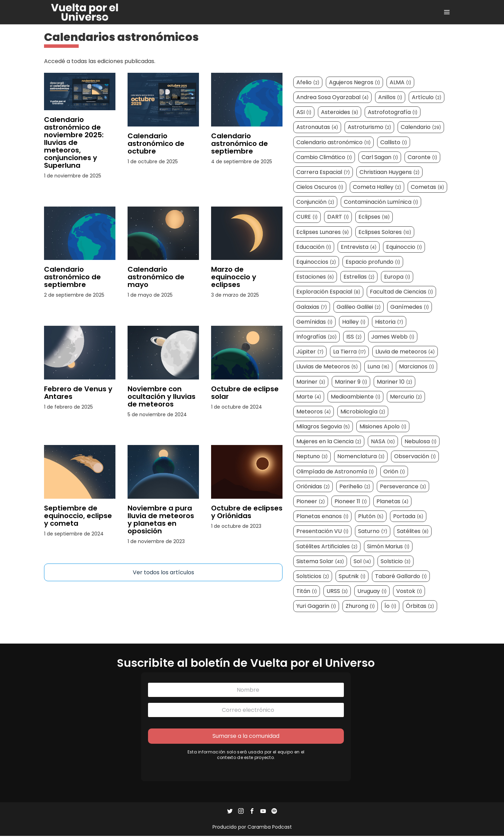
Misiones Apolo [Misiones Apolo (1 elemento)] (383, 427)
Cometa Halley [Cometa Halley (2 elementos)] (377, 188)
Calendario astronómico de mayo (156, 277)
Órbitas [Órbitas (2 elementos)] (420, 607)
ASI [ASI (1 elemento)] (304, 113)
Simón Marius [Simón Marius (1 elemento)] (389, 547)
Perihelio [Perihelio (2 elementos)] (355, 487)
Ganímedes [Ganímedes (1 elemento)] (410, 307)
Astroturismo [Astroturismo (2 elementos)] (370, 128)
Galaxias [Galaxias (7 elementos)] (312, 307)
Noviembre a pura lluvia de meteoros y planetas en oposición (161, 520)
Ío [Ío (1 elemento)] (391, 607)
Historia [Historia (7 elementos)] (389, 322)
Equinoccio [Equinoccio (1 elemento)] (404, 247)
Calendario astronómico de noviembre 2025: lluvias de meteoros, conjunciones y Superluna (74, 142)
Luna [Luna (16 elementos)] (379, 367)
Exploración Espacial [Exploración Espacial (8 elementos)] (329, 292)
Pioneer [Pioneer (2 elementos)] (311, 502)
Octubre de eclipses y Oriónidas (247, 512)
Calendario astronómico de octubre (156, 143)
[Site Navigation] (447, 12)
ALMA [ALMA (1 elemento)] (401, 83)
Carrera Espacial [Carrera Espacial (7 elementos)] (323, 172)
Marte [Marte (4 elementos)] (309, 397)
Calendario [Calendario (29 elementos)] (421, 128)
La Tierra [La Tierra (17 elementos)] (350, 352)
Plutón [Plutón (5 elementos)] (371, 517)
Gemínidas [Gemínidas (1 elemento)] (315, 322)
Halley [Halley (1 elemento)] (354, 322)
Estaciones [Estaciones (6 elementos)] (315, 277)
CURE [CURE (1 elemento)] (307, 217)
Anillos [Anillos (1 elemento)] (390, 98)
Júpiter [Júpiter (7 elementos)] (310, 352)
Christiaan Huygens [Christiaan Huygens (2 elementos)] (390, 172)
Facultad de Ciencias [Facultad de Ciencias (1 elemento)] (402, 292)
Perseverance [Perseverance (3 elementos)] (403, 487)
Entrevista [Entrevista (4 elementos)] (359, 247)
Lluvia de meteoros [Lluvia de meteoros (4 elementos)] (405, 352)
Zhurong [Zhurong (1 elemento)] (360, 607)
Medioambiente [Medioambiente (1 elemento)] (356, 397)
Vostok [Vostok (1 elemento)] (409, 592)
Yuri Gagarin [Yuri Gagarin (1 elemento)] (316, 607)
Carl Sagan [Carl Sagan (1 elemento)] (380, 158)
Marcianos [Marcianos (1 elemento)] (417, 367)
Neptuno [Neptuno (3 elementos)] (312, 457)
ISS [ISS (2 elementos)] (354, 337)
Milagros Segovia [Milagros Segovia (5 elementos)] (323, 427)
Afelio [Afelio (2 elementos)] (308, 83)
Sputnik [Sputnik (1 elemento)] (352, 577)
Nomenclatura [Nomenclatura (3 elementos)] (361, 457)
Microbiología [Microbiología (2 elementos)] (363, 412)
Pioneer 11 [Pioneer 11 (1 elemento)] (351, 502)
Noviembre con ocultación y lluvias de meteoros (162, 396)
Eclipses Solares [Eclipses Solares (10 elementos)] (385, 232)
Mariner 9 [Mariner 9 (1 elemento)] (351, 382)
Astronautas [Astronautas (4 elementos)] (318, 128)
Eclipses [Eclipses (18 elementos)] (374, 217)
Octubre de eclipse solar (245, 393)
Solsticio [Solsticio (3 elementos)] (396, 562)
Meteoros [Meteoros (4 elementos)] (314, 412)
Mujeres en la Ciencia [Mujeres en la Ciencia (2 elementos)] (329, 442)
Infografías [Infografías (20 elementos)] (317, 337)
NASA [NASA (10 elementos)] (383, 442)
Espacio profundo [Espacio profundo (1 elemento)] (373, 262)
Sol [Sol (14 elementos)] (363, 562)
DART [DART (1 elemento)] (338, 217)
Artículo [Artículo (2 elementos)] (427, 98)
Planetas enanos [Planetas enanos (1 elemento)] (323, 517)
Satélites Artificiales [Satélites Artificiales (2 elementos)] (327, 547)
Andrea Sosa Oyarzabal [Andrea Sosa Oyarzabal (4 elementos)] (333, 98)
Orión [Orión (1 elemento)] (394, 472)
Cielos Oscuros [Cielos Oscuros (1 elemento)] (320, 188)
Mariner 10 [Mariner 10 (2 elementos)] (395, 382)
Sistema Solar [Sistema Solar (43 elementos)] (320, 562)
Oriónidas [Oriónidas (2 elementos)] (313, 487)
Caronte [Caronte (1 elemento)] (423, 158)
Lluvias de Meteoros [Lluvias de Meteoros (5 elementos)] (327, 367)
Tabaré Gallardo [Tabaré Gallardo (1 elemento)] (401, 577)
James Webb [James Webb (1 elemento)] (393, 337)
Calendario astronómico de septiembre (240, 143)
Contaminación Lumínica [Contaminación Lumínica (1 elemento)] (381, 203)
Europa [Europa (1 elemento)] (397, 277)
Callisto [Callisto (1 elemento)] (394, 143)
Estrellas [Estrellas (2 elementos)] (359, 277)
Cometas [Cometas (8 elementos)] (428, 188)
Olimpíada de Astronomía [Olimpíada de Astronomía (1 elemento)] (335, 472)
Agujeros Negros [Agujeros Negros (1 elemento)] (355, 83)
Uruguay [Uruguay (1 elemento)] (372, 592)
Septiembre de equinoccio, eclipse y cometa (78, 516)
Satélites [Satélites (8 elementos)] (413, 532)
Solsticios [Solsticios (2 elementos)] (313, 577)
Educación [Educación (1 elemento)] (314, 247)
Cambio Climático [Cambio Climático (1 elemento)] (324, 158)
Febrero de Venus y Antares (78, 393)
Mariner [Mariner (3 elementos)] (311, 382)
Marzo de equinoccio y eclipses (234, 277)
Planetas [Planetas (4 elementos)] (393, 502)
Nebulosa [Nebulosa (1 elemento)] (421, 442)
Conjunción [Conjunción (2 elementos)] (316, 203)
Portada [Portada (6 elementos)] (409, 517)
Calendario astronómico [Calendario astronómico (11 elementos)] (334, 143)
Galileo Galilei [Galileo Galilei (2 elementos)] (359, 307)
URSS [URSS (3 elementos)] (337, 592)
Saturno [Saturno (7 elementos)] (373, 532)
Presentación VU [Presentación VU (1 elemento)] (323, 532)
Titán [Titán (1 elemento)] (307, 592)
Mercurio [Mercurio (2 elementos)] (406, 397)
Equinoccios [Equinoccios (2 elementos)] (316, 262)
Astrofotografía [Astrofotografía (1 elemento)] (393, 113)
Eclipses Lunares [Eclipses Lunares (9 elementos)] (323, 232)
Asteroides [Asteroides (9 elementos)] (340, 113)
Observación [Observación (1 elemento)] (415, 457)
